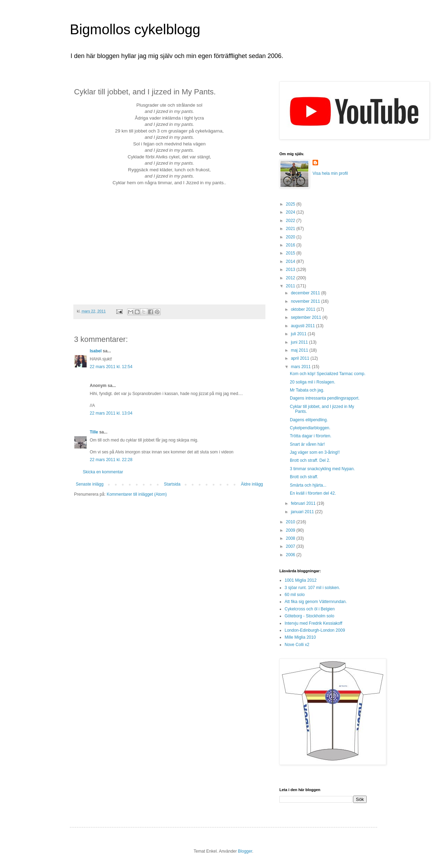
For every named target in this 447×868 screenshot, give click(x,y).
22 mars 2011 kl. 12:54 (111, 367)
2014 (291, 261)
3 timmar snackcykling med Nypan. (322, 469)
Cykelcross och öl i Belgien (310, 609)
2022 (291, 221)
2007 (291, 546)
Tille (94, 432)
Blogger (245, 851)
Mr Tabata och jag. (307, 390)
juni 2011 (300, 342)
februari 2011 (304, 503)
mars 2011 (301, 367)
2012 (291, 278)
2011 (291, 286)
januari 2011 (303, 512)
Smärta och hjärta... (308, 485)
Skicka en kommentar (103, 472)
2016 (291, 245)
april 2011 (301, 358)
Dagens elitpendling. (309, 420)
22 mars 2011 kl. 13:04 (111, 413)
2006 (291, 555)
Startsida (172, 484)
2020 (291, 237)
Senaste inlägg (90, 484)
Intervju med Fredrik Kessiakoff (313, 623)
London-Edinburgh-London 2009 (315, 630)
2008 (291, 538)
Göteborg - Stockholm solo (309, 616)
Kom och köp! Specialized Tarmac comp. (328, 374)
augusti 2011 (303, 326)
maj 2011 (300, 350)
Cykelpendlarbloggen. (310, 428)
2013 (291, 270)
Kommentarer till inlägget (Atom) (137, 494)
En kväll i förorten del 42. (313, 493)
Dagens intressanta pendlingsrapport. (325, 398)
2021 (291, 229)
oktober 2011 (304, 309)
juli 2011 (299, 334)
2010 (291, 522)
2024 (291, 212)
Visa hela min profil (330, 173)
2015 (291, 253)
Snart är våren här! (307, 444)
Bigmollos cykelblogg (135, 29)
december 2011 (306, 293)
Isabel (96, 351)
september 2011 (307, 317)
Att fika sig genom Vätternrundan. (316, 602)
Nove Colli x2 (297, 645)
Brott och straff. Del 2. (310, 460)
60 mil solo (295, 595)
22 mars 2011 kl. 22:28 (111, 460)
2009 (291, 530)
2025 (291, 204)
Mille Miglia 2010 (300, 637)
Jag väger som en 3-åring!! (315, 452)
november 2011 (306, 301)
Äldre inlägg (252, 484)
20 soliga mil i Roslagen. (313, 382)
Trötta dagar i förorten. (311, 436)
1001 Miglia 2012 (301, 580)
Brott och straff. (304, 477)
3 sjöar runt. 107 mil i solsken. (312, 588)
